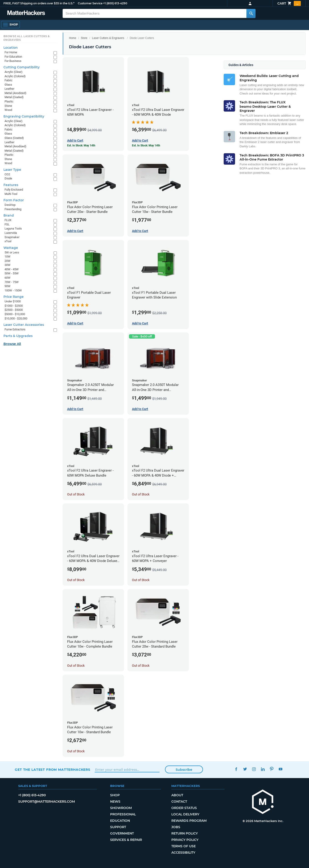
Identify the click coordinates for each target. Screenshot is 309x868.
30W (8, 265)
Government (122, 833)
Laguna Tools (13, 228)
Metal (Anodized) (15, 93)
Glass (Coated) (14, 138)
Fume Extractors (15, 329)
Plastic (9, 101)
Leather (9, 89)
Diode (8, 178)
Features (11, 185)
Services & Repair (126, 840)
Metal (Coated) (14, 97)
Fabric (9, 80)
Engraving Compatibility (24, 116)
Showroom (121, 808)
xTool (8, 241)
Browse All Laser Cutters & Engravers (27, 38)
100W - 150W (13, 290)
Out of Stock (76, 494)
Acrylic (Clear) (14, 72)
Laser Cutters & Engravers (108, 38)
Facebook (236, 769)
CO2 (7, 174)
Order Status (184, 808)
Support (118, 827)
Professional (123, 814)
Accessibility (183, 853)
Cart (289, 3)
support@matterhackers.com (47, 802)
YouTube (280, 769)
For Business (13, 61)
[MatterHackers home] (263, 802)
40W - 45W (12, 269)
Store (84, 38)
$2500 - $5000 (14, 310)
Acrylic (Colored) (15, 76)
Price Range (14, 297)
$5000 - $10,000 (15, 314)
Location (11, 48)
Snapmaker (12, 237)
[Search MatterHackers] (251, 13)
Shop (115, 795)
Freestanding (13, 209)
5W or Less (12, 252)
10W (8, 257)
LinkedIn (263, 769)
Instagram (254, 769)
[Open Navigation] (10, 25)
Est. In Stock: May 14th (81, 146)
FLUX (8, 220)
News (115, 802)
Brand (9, 215)
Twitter (245, 769)
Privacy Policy (185, 840)
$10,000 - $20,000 (16, 318)
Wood (8, 110)
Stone (8, 106)
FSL (7, 224)
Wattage (11, 248)
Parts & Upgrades (18, 336)
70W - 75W (12, 282)
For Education (13, 57)
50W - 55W (12, 273)
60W (8, 278)
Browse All (12, 344)
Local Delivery (185, 814)
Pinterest (272, 769)
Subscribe (184, 770)
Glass (8, 85)
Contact (179, 802)
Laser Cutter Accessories (24, 325)
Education (120, 821)
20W (8, 261)
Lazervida (11, 233)
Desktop (10, 205)
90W (8, 286)
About (177, 795)
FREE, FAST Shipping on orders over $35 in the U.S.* (39, 3)
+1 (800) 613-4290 (115, 3)
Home (73, 38)
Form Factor (14, 200)
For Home (11, 52)
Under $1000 (13, 301)
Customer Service (90, 3)
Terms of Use (184, 846)
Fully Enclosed (14, 190)
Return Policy (185, 833)
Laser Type (12, 170)
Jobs (176, 827)
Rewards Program (189, 821)
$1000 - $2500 (14, 306)
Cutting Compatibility (22, 67)
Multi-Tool (11, 194)
